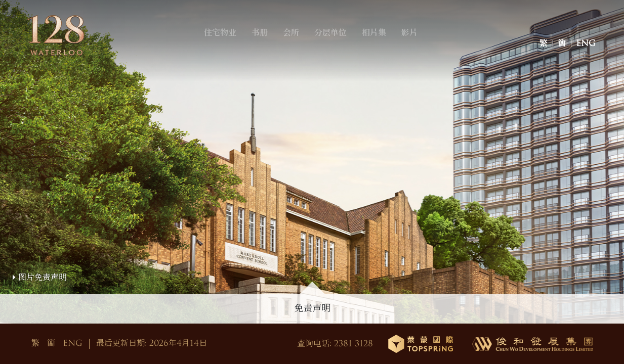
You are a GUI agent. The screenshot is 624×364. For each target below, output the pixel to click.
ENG (586, 47)
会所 (297, 47)
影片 (415, 47)
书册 (266, 47)
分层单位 (337, 47)
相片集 (380, 47)
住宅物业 (226, 47)
